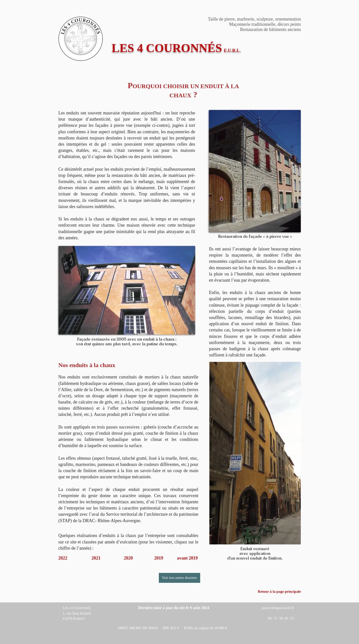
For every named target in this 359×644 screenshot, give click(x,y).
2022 (63, 558)
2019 (159, 558)
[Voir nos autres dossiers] (179, 578)
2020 (128, 558)
